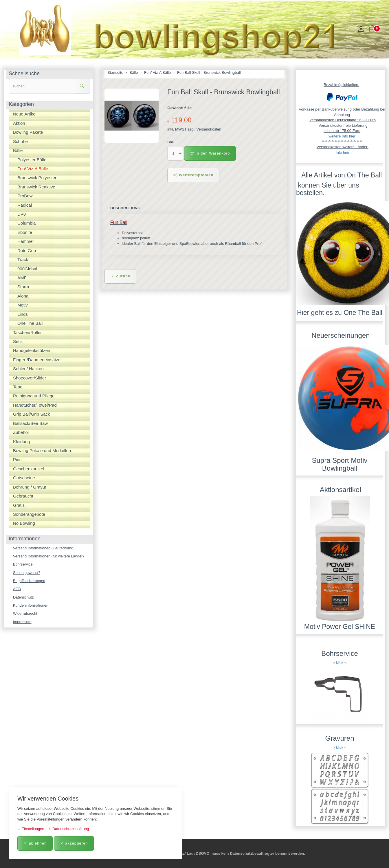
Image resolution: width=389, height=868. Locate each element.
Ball (170, 142)
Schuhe (20, 141)
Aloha (23, 296)
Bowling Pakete (28, 132)
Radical (25, 205)
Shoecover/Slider (30, 378)
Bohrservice (23, 565)
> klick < (340, 663)
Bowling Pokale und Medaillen (42, 450)
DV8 (22, 214)
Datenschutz (23, 598)
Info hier (343, 152)
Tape (18, 387)
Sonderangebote (29, 514)
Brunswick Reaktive (36, 187)
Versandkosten (209, 129)
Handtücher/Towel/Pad (35, 405)
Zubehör (21, 432)
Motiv (23, 305)
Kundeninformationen (31, 606)
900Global (27, 269)
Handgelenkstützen (32, 350)
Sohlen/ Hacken (28, 369)
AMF (22, 278)
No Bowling (24, 523)
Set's (18, 341)
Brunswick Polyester (37, 178)
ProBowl (25, 196)
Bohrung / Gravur (30, 487)
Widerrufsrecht (25, 614)
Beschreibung (125, 208)
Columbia (26, 223)
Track (23, 259)
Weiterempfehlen (193, 175)
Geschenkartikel (29, 469)
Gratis (19, 505)
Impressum (22, 622)
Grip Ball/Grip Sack (32, 414)
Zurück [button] (120, 276)
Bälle (18, 150)
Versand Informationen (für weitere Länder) (49, 556)
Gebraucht (23, 496)
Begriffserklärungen (29, 581)
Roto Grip (27, 251)
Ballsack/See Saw (30, 423)
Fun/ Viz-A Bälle (33, 169)
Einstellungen (31, 829)
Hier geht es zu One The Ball (340, 313)
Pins (17, 459)
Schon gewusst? (27, 573)
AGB (17, 589)
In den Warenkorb (210, 153)
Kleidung (21, 442)
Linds (23, 314)
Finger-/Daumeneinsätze (37, 360)
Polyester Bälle (32, 160)
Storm (23, 287)
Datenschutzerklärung (68, 829)
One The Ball (30, 323)
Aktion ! (20, 123)
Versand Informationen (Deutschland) (44, 548)
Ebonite (25, 232)
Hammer (26, 241)
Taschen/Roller (27, 332)
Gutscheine (24, 478)
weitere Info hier (342, 136)
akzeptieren (74, 843)
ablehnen (35, 843)
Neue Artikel (25, 114)
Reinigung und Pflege (34, 396)
